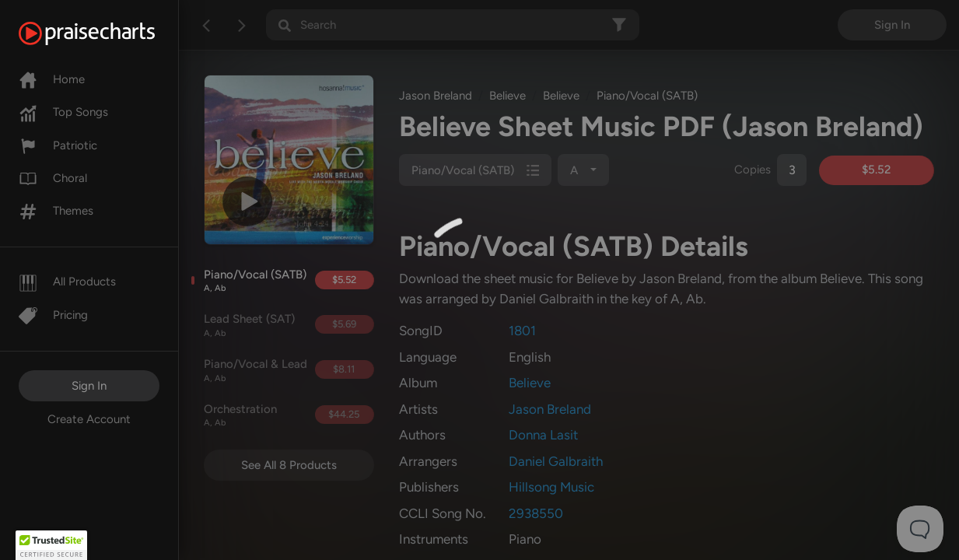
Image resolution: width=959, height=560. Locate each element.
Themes (56, 211)
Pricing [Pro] (53, 315)
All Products (67, 282)
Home (52, 79)
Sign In (89, 386)
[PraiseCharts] (106, 33)
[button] (51, 545)
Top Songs (63, 112)
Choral (53, 178)
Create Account (89, 419)
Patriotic (58, 145)
